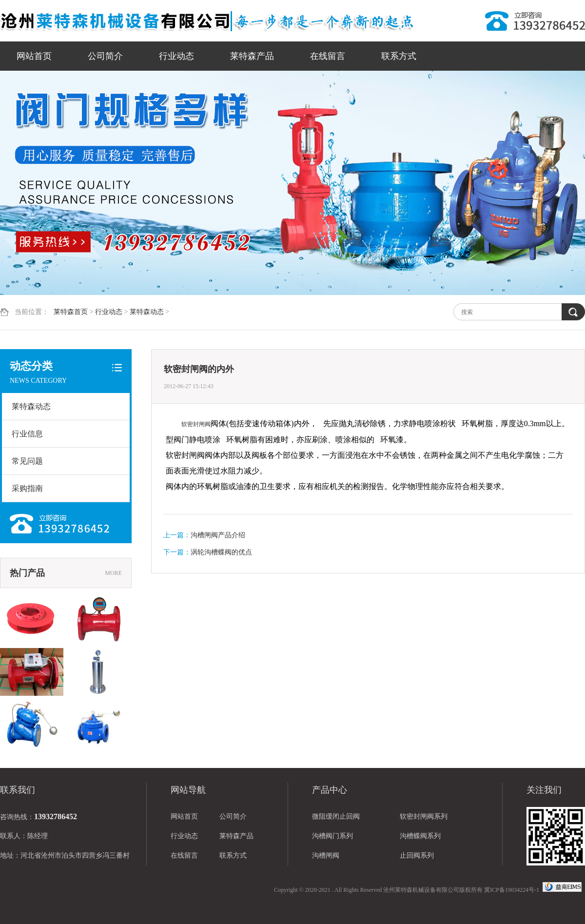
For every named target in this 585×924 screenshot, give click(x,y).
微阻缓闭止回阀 (336, 816)
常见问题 (27, 461)
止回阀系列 (417, 855)
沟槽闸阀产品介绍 (218, 535)
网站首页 (34, 56)
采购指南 (27, 488)
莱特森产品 (252, 56)
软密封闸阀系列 (424, 816)
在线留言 (328, 56)
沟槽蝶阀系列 (420, 836)
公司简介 (105, 56)
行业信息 (27, 434)
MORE (113, 573)
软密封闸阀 (196, 424)
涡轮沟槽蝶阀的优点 (221, 552)
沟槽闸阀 (326, 855)
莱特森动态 (147, 312)
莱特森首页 (71, 312)
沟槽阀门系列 (332, 836)
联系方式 (399, 56)
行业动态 (176, 56)
